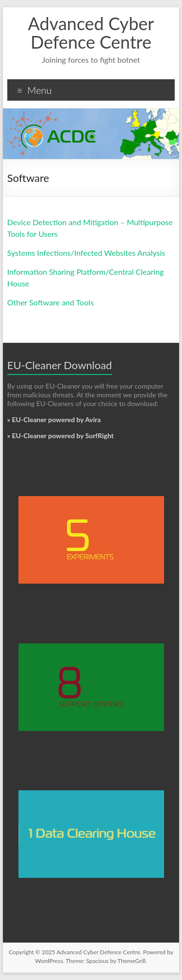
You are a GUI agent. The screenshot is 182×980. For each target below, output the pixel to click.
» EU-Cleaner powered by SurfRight (61, 436)
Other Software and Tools (50, 302)
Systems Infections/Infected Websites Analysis (86, 253)
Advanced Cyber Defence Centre (91, 33)
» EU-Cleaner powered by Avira (54, 419)
